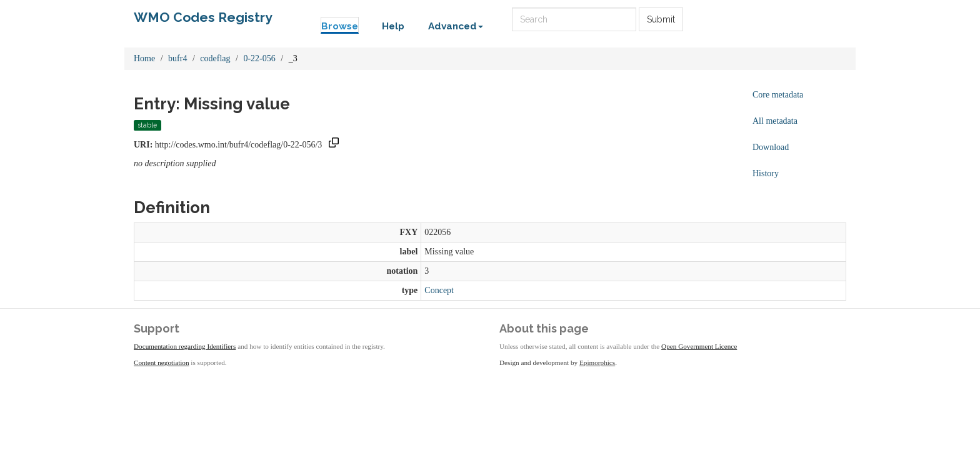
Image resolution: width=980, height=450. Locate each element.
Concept (439, 290)
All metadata (775, 121)
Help (393, 26)
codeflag (215, 58)
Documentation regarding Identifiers (185, 346)
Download (771, 147)
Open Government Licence (699, 346)
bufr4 (177, 58)
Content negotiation (162, 362)
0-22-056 (259, 58)
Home (144, 58)
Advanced (456, 26)
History (766, 173)
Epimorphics (597, 362)
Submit (661, 19)
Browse (340, 26)
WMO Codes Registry (203, 17)
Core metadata (778, 95)
